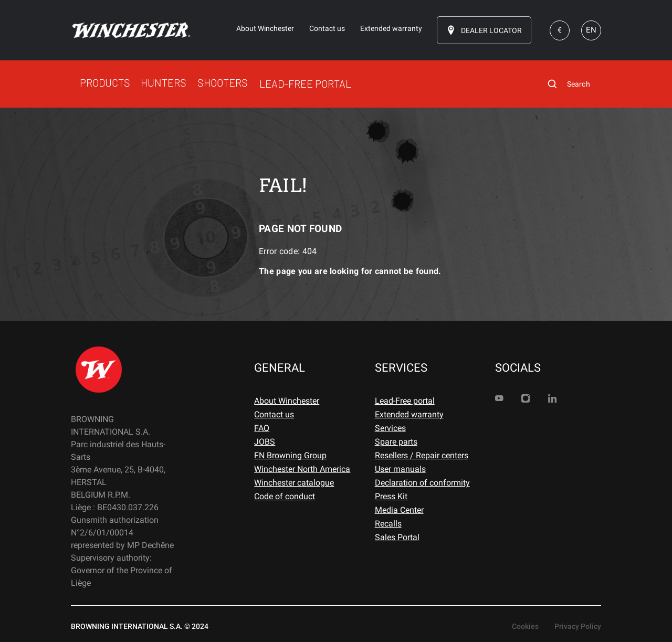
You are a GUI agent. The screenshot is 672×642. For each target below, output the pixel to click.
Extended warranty (409, 414)
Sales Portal (397, 537)
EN (591, 30)
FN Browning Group (290, 455)
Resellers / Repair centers (422, 455)
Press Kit (391, 496)
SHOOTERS (223, 82)
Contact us (274, 414)
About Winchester (287, 401)
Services (390, 428)
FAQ (262, 428)
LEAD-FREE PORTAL (305, 83)
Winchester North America (302, 469)
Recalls (388, 524)
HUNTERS (164, 82)
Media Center (399, 510)
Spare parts (396, 442)
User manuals (400, 469)
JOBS (265, 442)
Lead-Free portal (405, 401)
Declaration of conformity (422, 483)
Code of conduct (285, 496)
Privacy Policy (578, 626)
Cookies (525, 626)
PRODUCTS (105, 82)
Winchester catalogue (294, 483)
